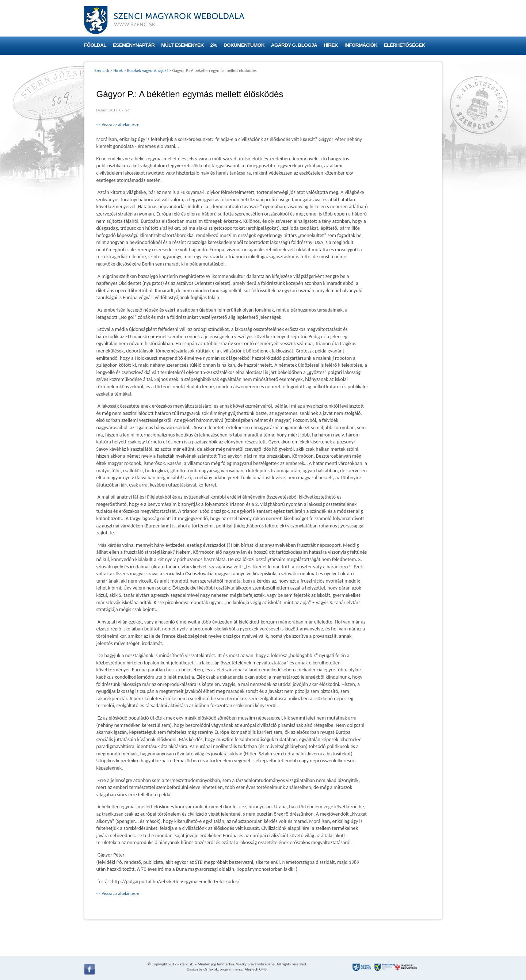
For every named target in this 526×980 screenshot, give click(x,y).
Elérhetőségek (405, 45)
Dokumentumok (244, 45)
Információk (361, 45)
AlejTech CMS (255, 969)
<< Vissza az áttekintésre (118, 125)
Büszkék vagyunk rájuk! (148, 70)
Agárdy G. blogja (294, 45)
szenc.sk (186, 964)
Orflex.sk (211, 969)
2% (214, 45)
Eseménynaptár (134, 45)
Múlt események (182, 45)
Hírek (331, 45)
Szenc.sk (102, 70)
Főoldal (95, 45)
